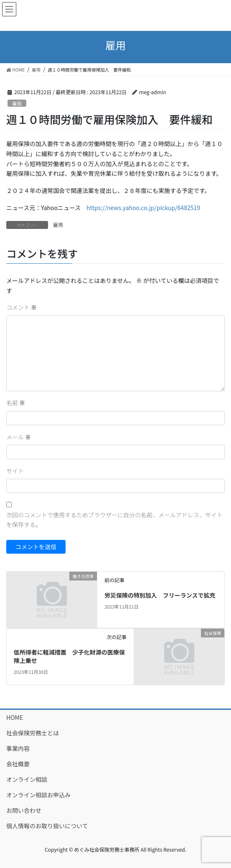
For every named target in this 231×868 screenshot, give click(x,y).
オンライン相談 (27, 779)
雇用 (17, 103)
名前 (16, 403)
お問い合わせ (24, 810)
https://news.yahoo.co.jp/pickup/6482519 (143, 208)
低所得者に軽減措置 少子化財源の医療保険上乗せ (69, 656)
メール (19, 437)
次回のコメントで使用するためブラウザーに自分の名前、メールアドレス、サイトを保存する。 (114, 520)
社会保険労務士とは (33, 733)
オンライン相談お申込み (38, 795)
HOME (15, 717)
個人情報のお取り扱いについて (47, 826)
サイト (15, 471)
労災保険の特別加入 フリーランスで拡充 (160, 595)
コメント (22, 307)
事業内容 (18, 748)
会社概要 (18, 764)
